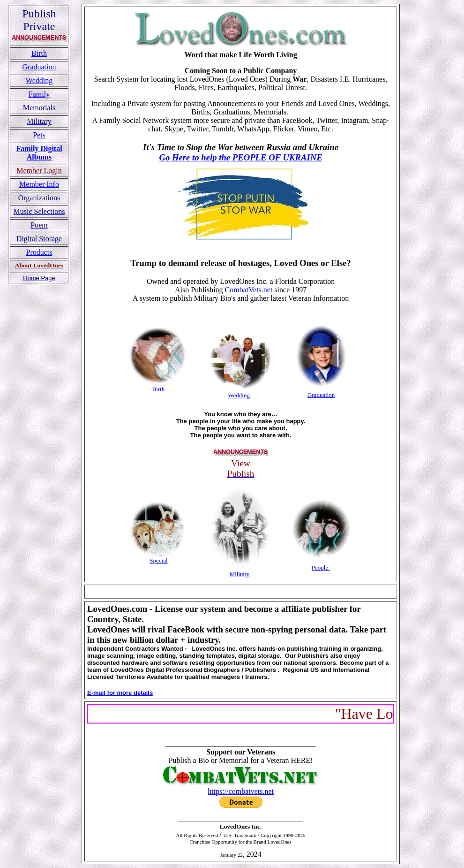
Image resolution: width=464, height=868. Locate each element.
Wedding (39, 80)
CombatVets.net (249, 290)
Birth (39, 53)
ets (41, 135)
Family (39, 94)
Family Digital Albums (39, 153)
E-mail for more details (120, 693)
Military (240, 574)
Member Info (39, 184)
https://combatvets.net (241, 791)
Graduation (39, 67)
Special (158, 560)
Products (39, 252)
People (320, 567)
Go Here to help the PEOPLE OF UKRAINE (240, 157)
